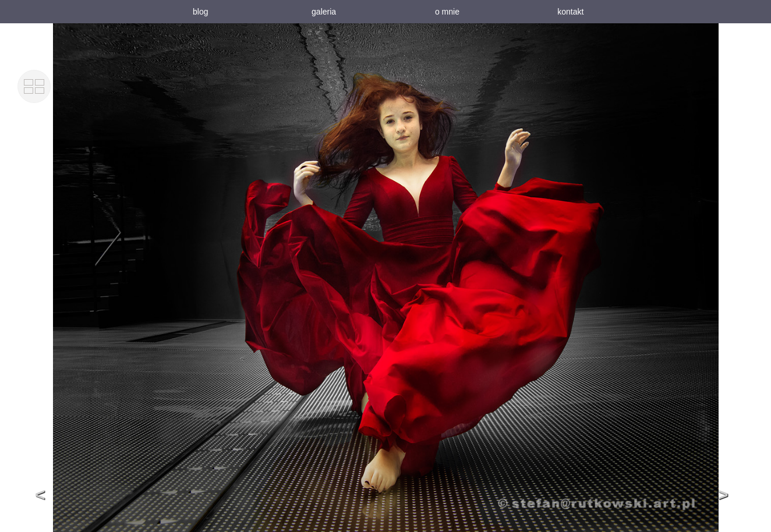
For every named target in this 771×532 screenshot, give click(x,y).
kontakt (570, 12)
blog (200, 12)
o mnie (447, 12)
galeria (324, 12)
